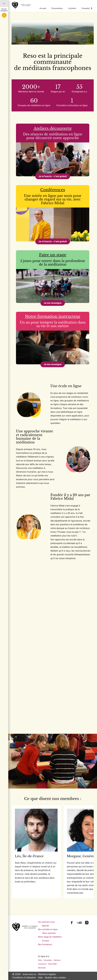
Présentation (57, 8)
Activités (72, 8)
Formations (87, 8)
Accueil (43, 8)
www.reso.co (29, 974)
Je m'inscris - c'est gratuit (53, 176)
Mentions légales (47, 974)
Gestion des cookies (55, 977)
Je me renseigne (53, 303)
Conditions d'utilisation (24, 977)
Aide (40, 977)
